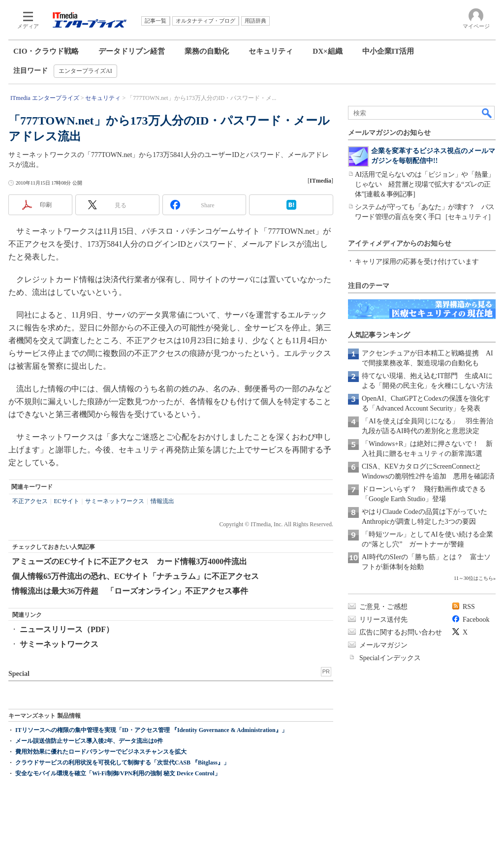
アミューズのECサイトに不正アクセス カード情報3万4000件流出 (129, 561)
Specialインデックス (390, 658)
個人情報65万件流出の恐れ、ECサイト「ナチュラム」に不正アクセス (135, 576)
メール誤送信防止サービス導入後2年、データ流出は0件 (89, 741)
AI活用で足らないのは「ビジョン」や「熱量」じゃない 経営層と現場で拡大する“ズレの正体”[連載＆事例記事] (425, 184)
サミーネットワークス (115, 501)
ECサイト (66, 501)
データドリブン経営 (132, 51)
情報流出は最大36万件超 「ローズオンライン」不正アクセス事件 (130, 591)
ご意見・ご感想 (383, 607)
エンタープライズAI (85, 71)
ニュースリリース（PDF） (67, 629)
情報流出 (162, 501)
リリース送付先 (383, 620)
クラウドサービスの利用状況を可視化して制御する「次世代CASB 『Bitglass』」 (122, 763)
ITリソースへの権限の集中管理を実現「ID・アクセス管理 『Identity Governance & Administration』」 (151, 730)
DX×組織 (327, 51)
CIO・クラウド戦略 (46, 51)
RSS (469, 607)
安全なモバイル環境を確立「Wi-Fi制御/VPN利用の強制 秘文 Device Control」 (118, 773)
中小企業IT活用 (388, 51)
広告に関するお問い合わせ (401, 632)
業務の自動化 (207, 51)
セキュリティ (271, 51)
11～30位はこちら (473, 578)
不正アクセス (30, 501)
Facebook (476, 620)
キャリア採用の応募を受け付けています (417, 262)
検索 (487, 113)
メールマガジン (383, 645)
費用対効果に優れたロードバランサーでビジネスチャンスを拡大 (101, 752)
